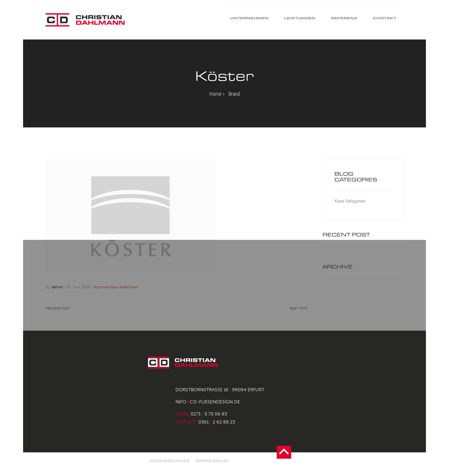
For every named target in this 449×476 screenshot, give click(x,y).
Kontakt (385, 18)
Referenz (344, 18)
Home (216, 94)
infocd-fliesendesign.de (208, 402)
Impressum (212, 461)
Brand (234, 94)
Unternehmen (249, 18)
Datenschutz (170, 461)
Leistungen (300, 18)
